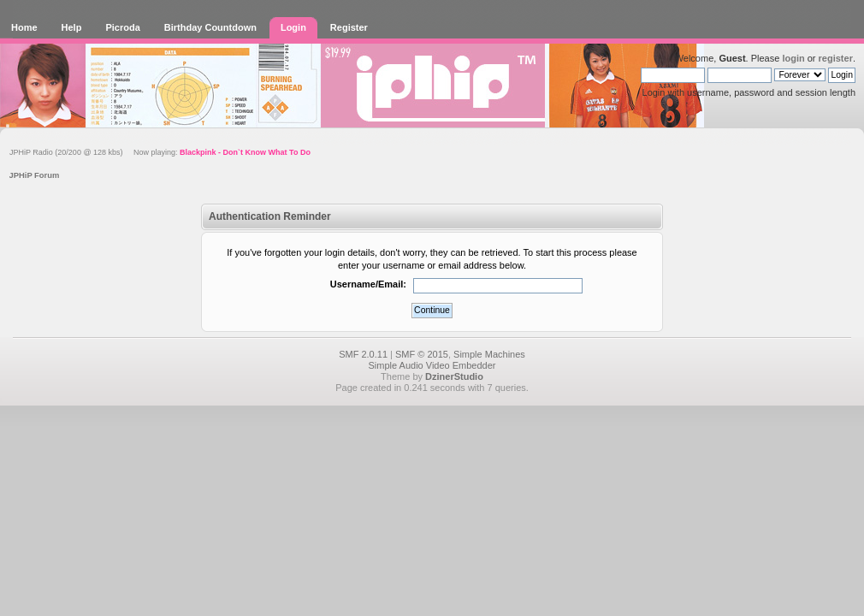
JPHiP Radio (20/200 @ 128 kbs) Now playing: (160, 152)
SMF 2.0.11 (363, 354)
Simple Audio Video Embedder (432, 365)
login (793, 58)
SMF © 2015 (422, 354)
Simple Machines (489, 354)
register (836, 58)
